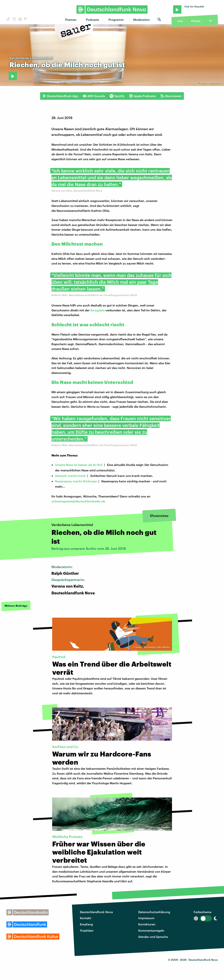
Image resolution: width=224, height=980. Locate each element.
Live (180, 21)
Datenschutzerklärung (154, 912)
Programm (116, 20)
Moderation (141, 20)
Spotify (117, 96)
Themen (71, 20)
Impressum (146, 918)
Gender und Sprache (153, 937)
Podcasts (93, 20)
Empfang (86, 924)
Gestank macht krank (70, 476)
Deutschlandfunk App (60, 96)
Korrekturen (147, 924)
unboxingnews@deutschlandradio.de (78, 501)
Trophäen (87, 930)
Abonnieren (171, 96)
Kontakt (86, 918)
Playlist (196, 21)
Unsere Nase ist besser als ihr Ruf (79, 465)
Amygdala (97, 310)
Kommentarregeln (151, 930)
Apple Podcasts (142, 96)
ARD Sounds (94, 96)
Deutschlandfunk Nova (96, 912)
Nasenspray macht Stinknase (76, 481)
